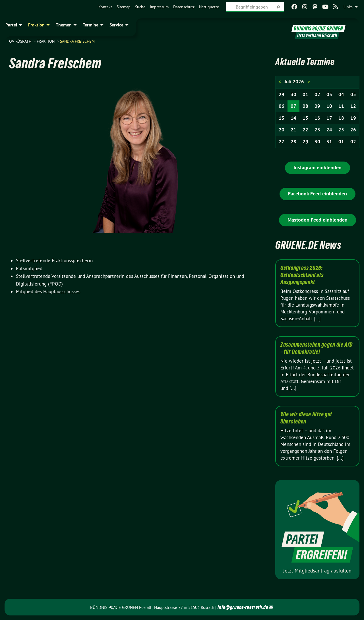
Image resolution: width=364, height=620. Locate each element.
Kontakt (105, 7)
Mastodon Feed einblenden (318, 220)
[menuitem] (105, 7)
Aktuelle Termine (309, 61)
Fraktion (46, 41)
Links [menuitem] (348, 7)
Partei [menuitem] (11, 25)
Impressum (159, 7)
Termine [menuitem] (91, 25)
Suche (140, 7)
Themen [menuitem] (64, 25)
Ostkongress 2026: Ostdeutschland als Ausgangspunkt (302, 275)
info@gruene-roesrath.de (243, 607)
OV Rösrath (21, 41)
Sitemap (124, 7)
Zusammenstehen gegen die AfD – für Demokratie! (317, 348)
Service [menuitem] (116, 25)
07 (293, 106)
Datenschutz (184, 7)
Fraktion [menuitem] (36, 25)
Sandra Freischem (77, 41)
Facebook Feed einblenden (318, 194)
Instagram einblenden (318, 167)
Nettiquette (209, 7)
